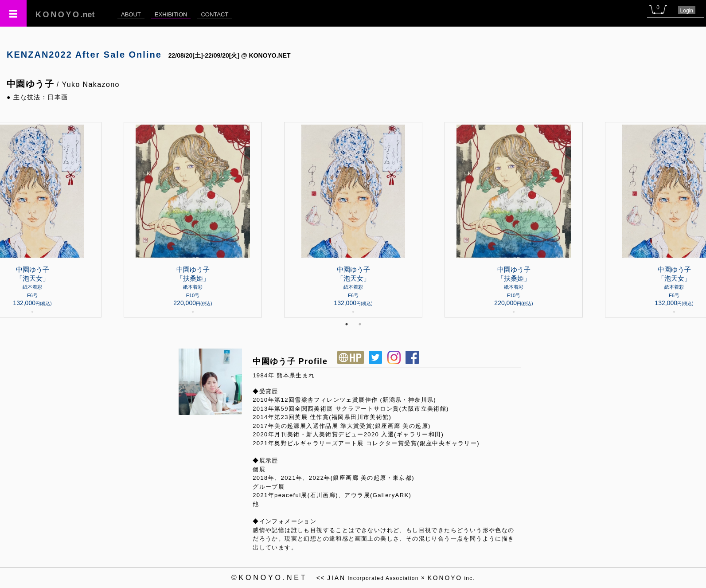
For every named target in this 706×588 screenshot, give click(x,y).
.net (65, 15)
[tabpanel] (353, 220)
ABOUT (131, 14)
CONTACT (215, 14)
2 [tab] (360, 324)
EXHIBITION (171, 14)
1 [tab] (347, 324)
